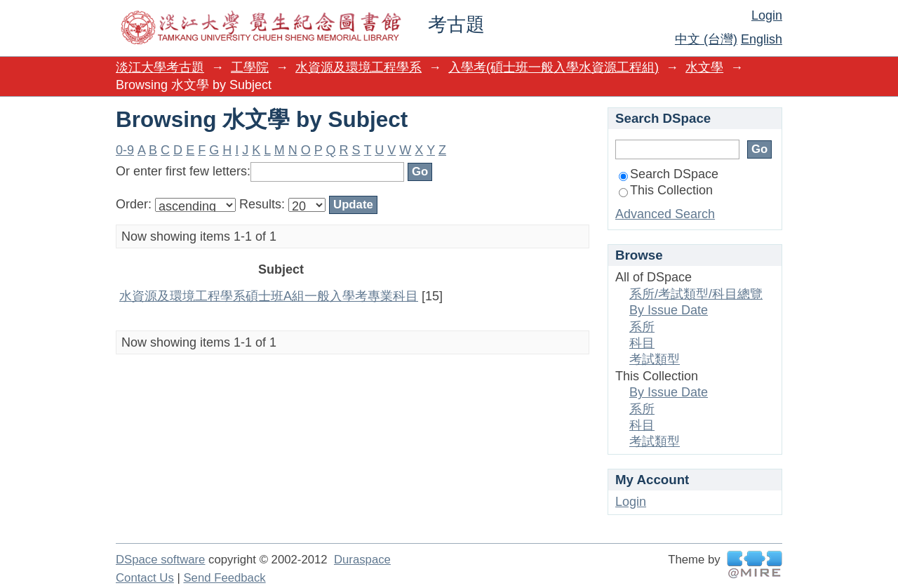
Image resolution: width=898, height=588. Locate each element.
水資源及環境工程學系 (358, 67)
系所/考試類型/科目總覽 (696, 294)
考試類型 (655, 359)
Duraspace (362, 560)
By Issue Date (669, 310)
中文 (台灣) (706, 39)
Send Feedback (224, 578)
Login (767, 15)
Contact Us (145, 578)
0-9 (125, 150)
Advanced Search (665, 214)
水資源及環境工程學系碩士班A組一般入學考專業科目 (269, 296)
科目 (642, 343)
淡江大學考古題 (160, 67)
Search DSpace (669, 174)
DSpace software (160, 560)
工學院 (250, 67)
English (762, 39)
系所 (642, 327)
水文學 (704, 67)
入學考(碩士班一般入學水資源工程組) (554, 67)
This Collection (666, 190)
